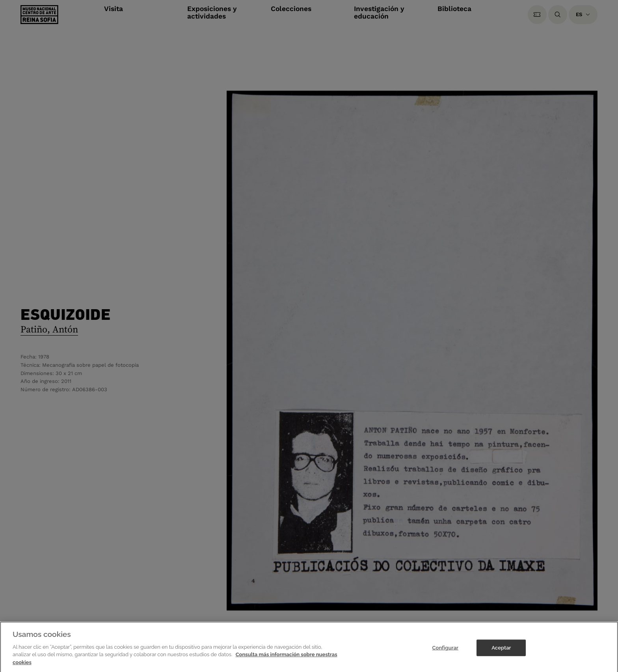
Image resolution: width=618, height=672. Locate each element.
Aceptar (501, 651)
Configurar (445, 651)
